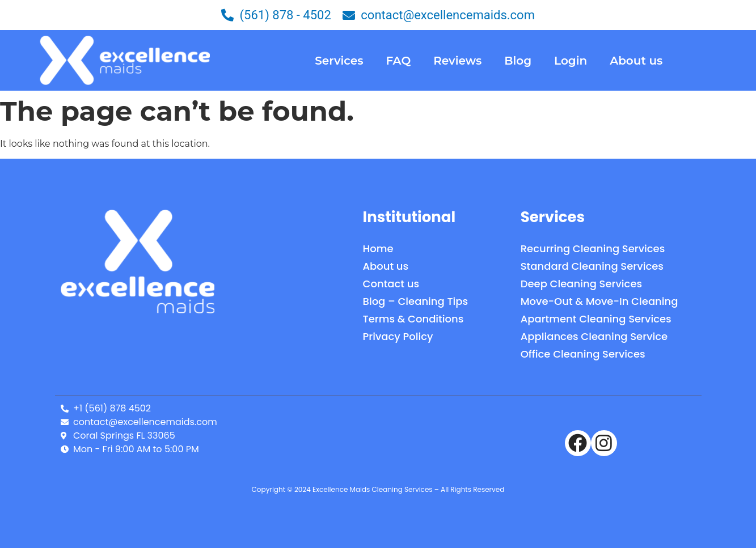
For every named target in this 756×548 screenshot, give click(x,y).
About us (636, 61)
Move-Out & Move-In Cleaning (599, 301)
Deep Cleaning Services (581, 284)
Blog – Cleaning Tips (416, 301)
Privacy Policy (398, 336)
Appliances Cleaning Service (594, 336)
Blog (518, 61)
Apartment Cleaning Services (596, 319)
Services (339, 61)
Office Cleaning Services (583, 354)
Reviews (457, 61)
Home (378, 248)
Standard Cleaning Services (592, 266)
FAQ (398, 61)
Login (571, 61)
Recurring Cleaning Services (593, 248)
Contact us (391, 284)
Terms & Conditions (413, 319)
